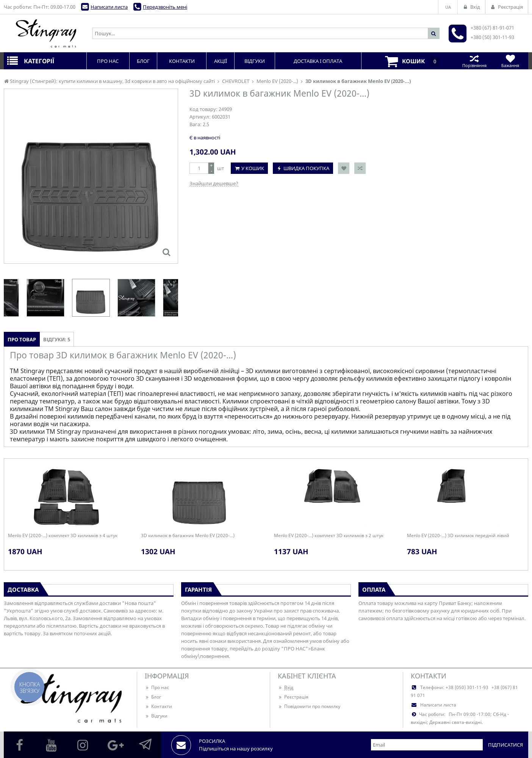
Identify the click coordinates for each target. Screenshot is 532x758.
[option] (91, 298)
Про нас (157, 687)
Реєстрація (293, 697)
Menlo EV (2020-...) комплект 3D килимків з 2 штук (329, 536)
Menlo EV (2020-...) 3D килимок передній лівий (458, 536)
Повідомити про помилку (309, 706)
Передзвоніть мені (165, 7)
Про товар (22, 339)
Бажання (510, 61)
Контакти (158, 706)
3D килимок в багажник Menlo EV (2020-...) (188, 536)
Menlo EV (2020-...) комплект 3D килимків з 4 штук (63, 536)
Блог (153, 697)
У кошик (253, 168)
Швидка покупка (306, 168)
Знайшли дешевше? (214, 183)
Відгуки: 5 (57, 339)
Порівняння (474, 61)
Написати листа (109, 7)
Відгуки (156, 716)
